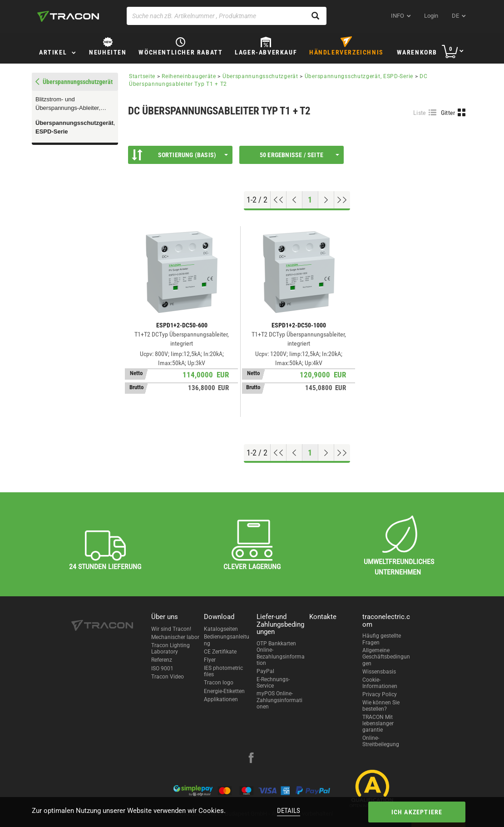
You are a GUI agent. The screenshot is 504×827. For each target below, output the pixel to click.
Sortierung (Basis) (180, 155)
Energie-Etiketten (224, 691)
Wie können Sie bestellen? (381, 706)
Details (289, 811)
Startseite (142, 76)
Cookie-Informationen (380, 683)
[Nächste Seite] (326, 200)
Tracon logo (219, 683)
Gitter (448, 113)
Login (431, 16)
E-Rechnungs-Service (273, 683)
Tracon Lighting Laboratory (170, 649)
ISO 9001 (162, 669)
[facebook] (251, 759)
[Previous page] (294, 200)
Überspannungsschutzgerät (260, 76)
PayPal (265, 671)
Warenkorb (417, 52)
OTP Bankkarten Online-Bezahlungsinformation (281, 653)
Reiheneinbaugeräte (189, 76)
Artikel (53, 52)
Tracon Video (168, 677)
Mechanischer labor (175, 637)
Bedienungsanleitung (227, 640)
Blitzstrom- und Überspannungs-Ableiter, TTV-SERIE (68, 104)
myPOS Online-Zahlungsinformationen (279, 700)
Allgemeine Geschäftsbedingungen (386, 657)
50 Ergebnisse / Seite (299, 155)
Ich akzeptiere (417, 812)
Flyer (210, 660)
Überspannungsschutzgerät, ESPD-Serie (75, 127)
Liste (420, 113)
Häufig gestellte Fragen (382, 639)
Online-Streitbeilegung (381, 741)
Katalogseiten (221, 629)
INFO (398, 16)
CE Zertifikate (220, 652)
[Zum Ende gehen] (342, 200)
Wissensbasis (379, 672)
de (455, 16)
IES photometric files (223, 671)
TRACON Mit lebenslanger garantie (378, 724)
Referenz (162, 660)
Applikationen (221, 699)
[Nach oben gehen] (279, 200)
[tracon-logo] (68, 16)
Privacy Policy (380, 694)
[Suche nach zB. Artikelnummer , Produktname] (227, 16)
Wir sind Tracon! (171, 629)
